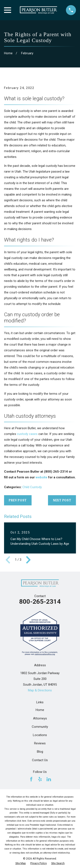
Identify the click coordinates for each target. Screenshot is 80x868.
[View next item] (28, 560)
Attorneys (40, 718)
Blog (40, 752)
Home (40, 710)
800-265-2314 (40, 601)
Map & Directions (40, 690)
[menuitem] (21, 863)
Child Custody (32, 487)
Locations (40, 735)
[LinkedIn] (49, 779)
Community (40, 727)
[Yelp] (40, 779)
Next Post (62, 500)
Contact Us (40, 760)
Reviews (40, 743)
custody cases (27, 434)
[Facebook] (31, 779)
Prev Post (18, 500)
